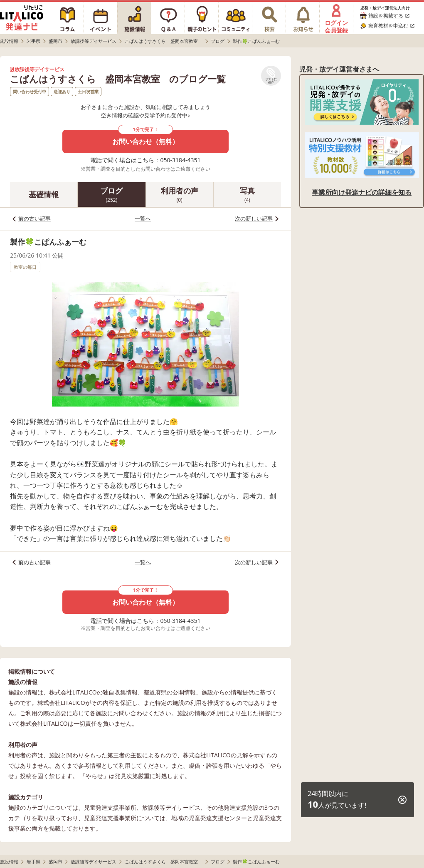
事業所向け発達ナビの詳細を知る (362, 192)
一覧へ (143, 218)
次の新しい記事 (254, 218)
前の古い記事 (35, 218)
